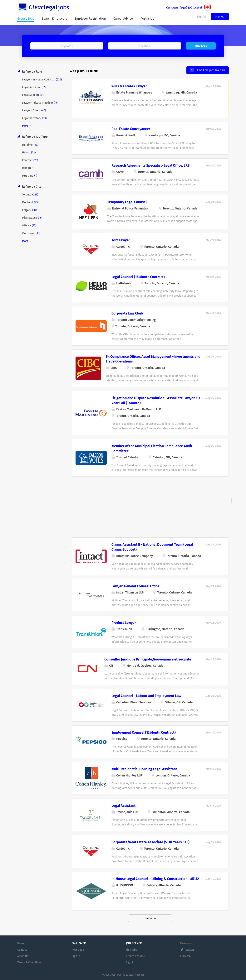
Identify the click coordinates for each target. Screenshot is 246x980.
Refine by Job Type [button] (34, 136)
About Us (23, 956)
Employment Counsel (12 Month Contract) (144, 732)
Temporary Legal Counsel (127, 202)
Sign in (76, 956)
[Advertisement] (150, 504)
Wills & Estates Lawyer (129, 86)
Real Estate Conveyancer (131, 128)
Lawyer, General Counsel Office (135, 586)
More (25, 126)
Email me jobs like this (211, 70)
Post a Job (78, 949)
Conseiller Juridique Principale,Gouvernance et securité (148, 659)
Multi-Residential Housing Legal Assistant (144, 769)
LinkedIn (185, 956)
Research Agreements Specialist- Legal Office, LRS (150, 165)
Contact (22, 949)
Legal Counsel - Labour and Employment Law (146, 695)
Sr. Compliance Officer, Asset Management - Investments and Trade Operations (153, 359)
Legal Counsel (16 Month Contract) (138, 276)
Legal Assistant (123, 805)
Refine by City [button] (31, 186)
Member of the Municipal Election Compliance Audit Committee (152, 448)
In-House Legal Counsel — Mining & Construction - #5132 (155, 878)
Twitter (190, 949)
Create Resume (135, 956)
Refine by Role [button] (32, 71)
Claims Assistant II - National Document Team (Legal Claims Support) (152, 547)
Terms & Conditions (29, 962)
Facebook (186, 943)
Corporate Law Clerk (127, 313)
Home (21, 943)
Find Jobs (201, 46)
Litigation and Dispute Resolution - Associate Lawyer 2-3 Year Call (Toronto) (156, 400)
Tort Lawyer (121, 240)
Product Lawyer (124, 622)
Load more (150, 918)
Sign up (220, 17)
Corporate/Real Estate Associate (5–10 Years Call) (150, 842)
